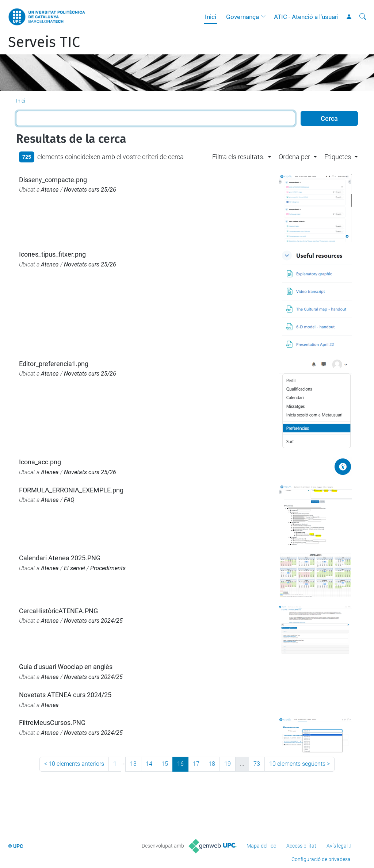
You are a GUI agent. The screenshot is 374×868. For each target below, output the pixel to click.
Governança (243, 17)
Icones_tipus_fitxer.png (52, 254)
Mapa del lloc (261, 846)
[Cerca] (363, 17)
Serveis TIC (44, 42)
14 (149, 764)
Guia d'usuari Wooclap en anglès (66, 667)
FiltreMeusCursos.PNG (52, 723)
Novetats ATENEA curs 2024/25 (65, 695)
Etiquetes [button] (338, 157)
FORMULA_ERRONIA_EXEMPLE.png (71, 490)
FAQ (69, 500)
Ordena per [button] (294, 157)
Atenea (50, 190)
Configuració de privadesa (321, 859)
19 (228, 764)
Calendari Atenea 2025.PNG (60, 558)
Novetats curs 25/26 (90, 190)
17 (196, 764)
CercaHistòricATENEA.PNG (58, 611)
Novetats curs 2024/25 (93, 621)
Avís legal (337, 846)
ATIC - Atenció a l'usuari (306, 17)
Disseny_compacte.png (53, 180)
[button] (265, 17)
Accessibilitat (301, 846)
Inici (211, 17)
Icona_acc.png (40, 462)
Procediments (108, 568)
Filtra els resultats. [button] (238, 157)
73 (257, 764)
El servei (75, 568)
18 (212, 764)
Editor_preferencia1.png (54, 364)
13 (133, 764)
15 (165, 764)
